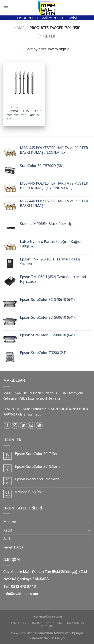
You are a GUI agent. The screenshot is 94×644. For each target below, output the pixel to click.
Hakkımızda (75, 623)
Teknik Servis (19, 623)
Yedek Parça (13, 547)
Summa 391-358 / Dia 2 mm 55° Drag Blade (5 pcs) (24, 115)
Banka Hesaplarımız (48, 623)
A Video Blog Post (29, 492)
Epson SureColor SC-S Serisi (38, 467)
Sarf (7, 539)
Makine (10, 522)
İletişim (47, 626)
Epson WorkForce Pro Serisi (38, 479)
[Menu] (6, 8)
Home (19, 28)
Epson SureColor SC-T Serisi (38, 454)
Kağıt (8, 530)
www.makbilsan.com (47, 616)
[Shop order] (47, 49)
